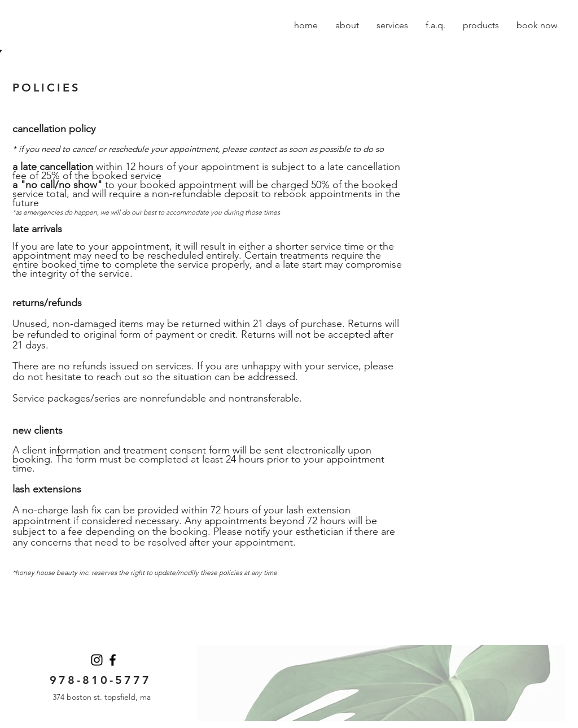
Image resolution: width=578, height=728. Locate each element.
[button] (347, 25)
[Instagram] (97, 660)
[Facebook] (113, 660)
